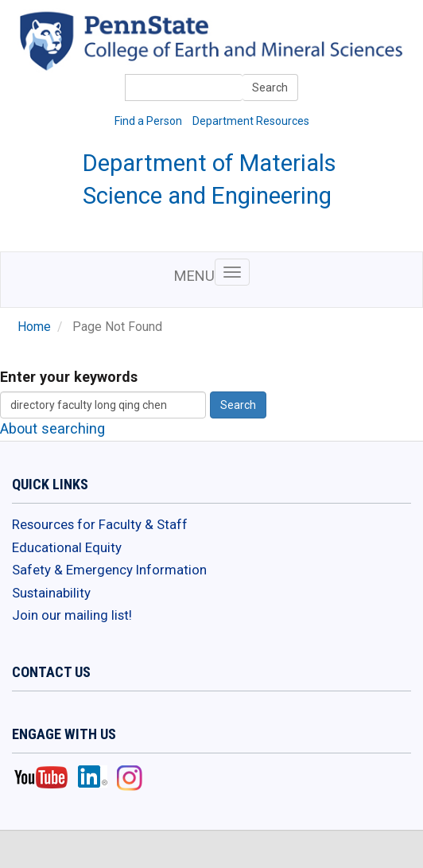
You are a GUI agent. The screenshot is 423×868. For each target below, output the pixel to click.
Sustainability (51, 593)
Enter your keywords (69, 377)
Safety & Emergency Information (109, 570)
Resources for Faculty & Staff (100, 524)
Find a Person (148, 121)
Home (34, 327)
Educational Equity (67, 547)
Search (270, 88)
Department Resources (251, 121)
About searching (52, 428)
